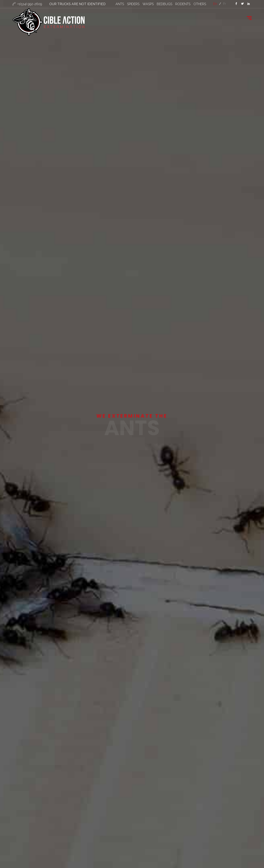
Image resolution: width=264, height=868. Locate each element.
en (215, 4)
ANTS (120, 4)
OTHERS (200, 4)
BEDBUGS (164, 4)
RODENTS (183, 4)
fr (225, 4)
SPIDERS (133, 4)
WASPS (148, 4)
